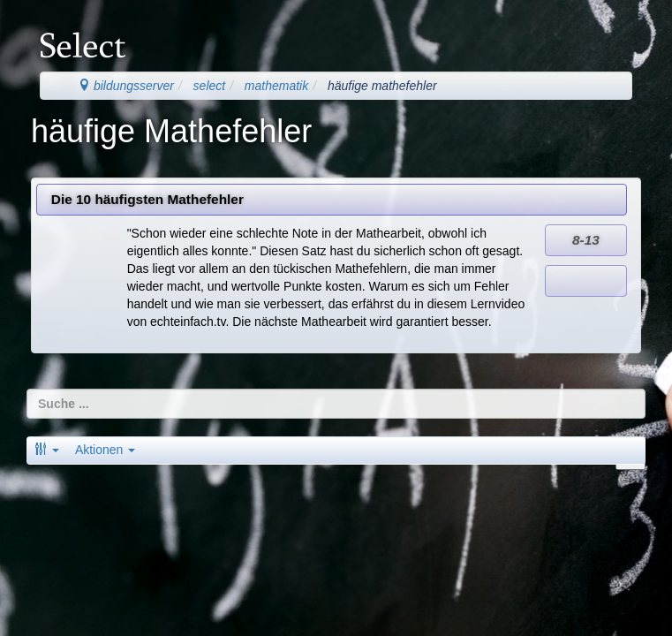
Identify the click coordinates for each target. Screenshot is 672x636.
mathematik (276, 86)
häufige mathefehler (382, 86)
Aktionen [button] (105, 450)
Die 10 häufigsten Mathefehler (147, 199)
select (210, 86)
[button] (47, 450)
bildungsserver (126, 86)
